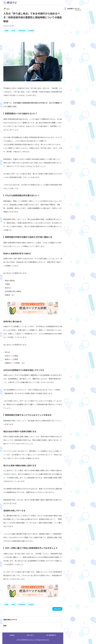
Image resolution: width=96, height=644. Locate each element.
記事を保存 (57, 609)
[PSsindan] (33, 314)
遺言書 (31, 31)
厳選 (5, 625)
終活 (14, 31)
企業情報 (12, 635)
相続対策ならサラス (10, 620)
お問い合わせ (30, 635)
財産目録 (22, 31)
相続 (7, 31)
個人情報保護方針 (51, 635)
